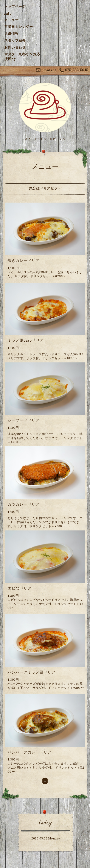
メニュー (11, 20)
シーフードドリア (23, 420)
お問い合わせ (15, 47)
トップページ (15, 6)
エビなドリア (19, 588)
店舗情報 (11, 33)
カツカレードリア (23, 504)
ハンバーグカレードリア (29, 752)
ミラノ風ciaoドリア (26, 340)
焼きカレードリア (23, 260)
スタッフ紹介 (15, 40)
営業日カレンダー (19, 27)
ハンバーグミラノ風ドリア (31, 672)
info (8, 13)
